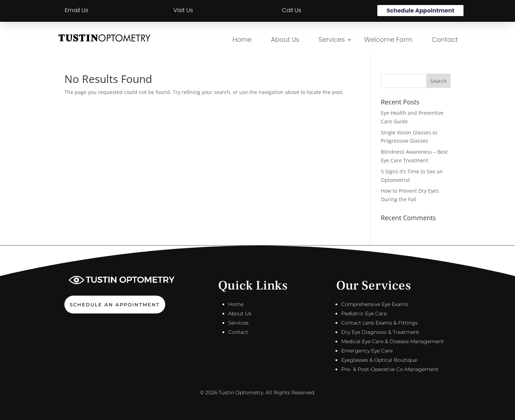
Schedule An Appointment (115, 305)
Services (332, 39)
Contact (445, 39)
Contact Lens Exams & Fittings (379, 323)
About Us (285, 39)
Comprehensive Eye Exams (375, 304)
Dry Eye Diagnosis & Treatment (380, 332)
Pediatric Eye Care (364, 313)
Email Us (77, 10)
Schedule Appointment (421, 11)
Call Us (292, 10)
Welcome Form (388, 39)
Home (242, 39)
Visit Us (183, 10)
